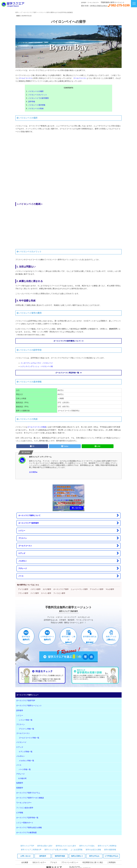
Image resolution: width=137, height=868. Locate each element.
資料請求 (43, 856)
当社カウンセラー (39, 862)
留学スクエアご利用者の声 (31, 850)
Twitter (65, 446)
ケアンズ (68, 553)
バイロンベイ (21, 742)
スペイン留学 (46, 593)
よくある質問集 (77, 850)
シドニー (68, 530)
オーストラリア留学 (61, 589)
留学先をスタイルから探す (66, 846)
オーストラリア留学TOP (26, 701)
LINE (98, 446)
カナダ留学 (47, 589)
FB (32, 446)
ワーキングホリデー (24, 803)
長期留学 (20, 788)
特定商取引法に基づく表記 (93, 862)
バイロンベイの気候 (36, 108)
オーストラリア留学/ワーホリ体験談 (30, 798)
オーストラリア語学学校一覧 (27, 818)
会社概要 (33, 472)
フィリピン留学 (59, 593)
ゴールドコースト (26, 78)
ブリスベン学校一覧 (26, 729)
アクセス (54, 862)
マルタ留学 (110, 589)
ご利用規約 (111, 862)
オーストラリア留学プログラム (28, 793)
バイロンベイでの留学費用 (38, 98)
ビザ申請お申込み (112, 856)
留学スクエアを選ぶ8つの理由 (56, 850)
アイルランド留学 (97, 589)
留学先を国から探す (45, 846)
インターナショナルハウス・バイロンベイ (37, 363)
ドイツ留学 (35, 593)
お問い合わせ (25, 856)
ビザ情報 (20, 813)
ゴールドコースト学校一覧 (29, 738)
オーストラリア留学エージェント (29, 706)
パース (68, 576)
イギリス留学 (35, 589)
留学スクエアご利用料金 (107, 846)
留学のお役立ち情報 (93, 850)
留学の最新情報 (110, 850)
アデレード (68, 568)
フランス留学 (23, 593)
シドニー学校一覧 (26, 720)
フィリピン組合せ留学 (25, 808)
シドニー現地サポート (25, 823)
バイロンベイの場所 (36, 91)
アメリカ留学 (23, 589)
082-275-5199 (120, 5)
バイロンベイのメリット (38, 95)
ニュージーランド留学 (79, 589)
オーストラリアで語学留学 (68, 523)
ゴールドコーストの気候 (37, 427)
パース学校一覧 (25, 769)
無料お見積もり (77, 856)
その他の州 (22, 778)
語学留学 (20, 710)
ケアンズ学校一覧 (26, 752)
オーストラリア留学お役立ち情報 (29, 828)
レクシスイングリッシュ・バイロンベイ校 (37, 366)
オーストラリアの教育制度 (26, 833)
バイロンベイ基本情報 (37, 105)
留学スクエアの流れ (87, 846)
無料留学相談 (60, 856)
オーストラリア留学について (68, 515)
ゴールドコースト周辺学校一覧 (67, 373)
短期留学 (20, 783)
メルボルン (68, 561)
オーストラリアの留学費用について (67, 341)
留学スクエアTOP (27, 846)
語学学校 (32, 102)
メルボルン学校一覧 (26, 761)
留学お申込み (94, 856)
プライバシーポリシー (70, 862)
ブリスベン (68, 538)
